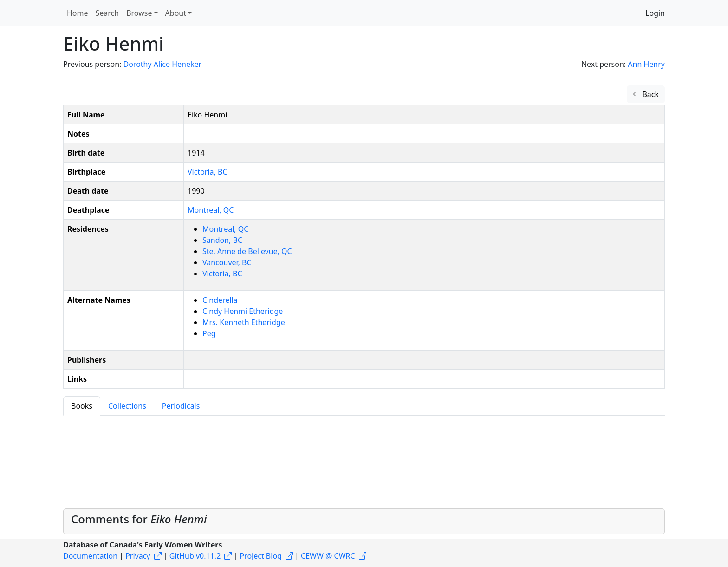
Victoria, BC (208, 172)
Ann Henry (646, 64)
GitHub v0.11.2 (195, 556)
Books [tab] (82, 406)
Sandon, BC (222, 240)
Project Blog (260, 556)
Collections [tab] (127, 406)
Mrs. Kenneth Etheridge (244, 322)
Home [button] (78, 13)
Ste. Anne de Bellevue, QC (247, 251)
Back (646, 94)
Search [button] (107, 13)
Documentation (90, 556)
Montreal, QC (211, 210)
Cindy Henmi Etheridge (243, 311)
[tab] (364, 521)
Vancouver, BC (227, 262)
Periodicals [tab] (181, 406)
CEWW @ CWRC (328, 556)
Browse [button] (139, 13)
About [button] (176, 13)
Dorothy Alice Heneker (162, 64)
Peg (209, 333)
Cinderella (220, 300)
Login (655, 13)
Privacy (138, 556)
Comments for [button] (139, 519)
